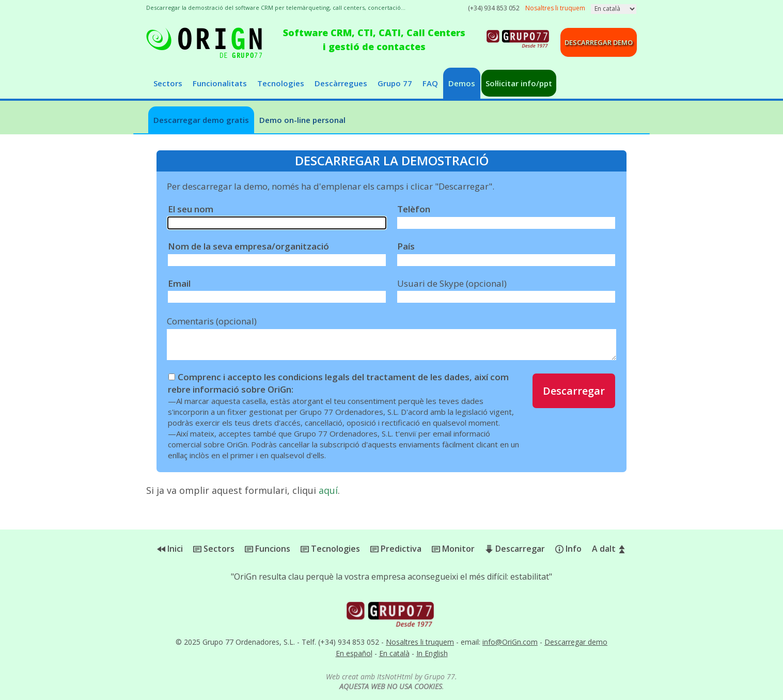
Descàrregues (341, 83)
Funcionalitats (220, 83)
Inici (170, 549)
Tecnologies (281, 83)
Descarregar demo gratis (201, 120)
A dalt (609, 549)
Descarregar (574, 391)
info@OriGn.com (510, 642)
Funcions (268, 549)
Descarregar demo (599, 42)
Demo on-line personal (302, 120)
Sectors (168, 83)
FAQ (430, 83)
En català (394, 653)
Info (568, 549)
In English (432, 653)
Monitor (453, 549)
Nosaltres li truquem (420, 642)
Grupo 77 (395, 83)
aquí (328, 490)
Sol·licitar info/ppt (519, 83)
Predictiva (396, 549)
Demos (462, 83)
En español (354, 653)
